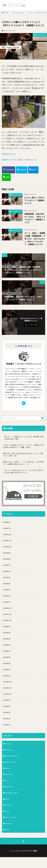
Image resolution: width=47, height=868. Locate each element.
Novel (7, 811)
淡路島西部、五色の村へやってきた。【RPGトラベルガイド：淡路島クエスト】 (35, 218)
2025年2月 (7, 596)
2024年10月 (7, 620)
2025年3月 (7, 590)
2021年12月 (7, 682)
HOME (6, 13)
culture (8, 768)
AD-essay (8, 744)
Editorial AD (9, 774)
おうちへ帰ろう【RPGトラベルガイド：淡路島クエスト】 (35, 200)
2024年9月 (7, 627)
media (7, 799)
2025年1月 (7, 602)
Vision (7, 830)
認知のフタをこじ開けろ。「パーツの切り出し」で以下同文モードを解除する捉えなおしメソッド (23, 463)
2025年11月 (7, 541)
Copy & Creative (11, 762)
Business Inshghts (11, 756)
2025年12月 (7, 534)
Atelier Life (9, 750)
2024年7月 (7, 639)
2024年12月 (7, 608)
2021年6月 (7, 719)
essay (7, 780)
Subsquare (9, 823)
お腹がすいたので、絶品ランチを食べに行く (19, 160)
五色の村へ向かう (9, 154)
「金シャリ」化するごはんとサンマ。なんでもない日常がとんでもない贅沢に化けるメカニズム (23, 471)
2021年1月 (7, 725)
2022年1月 (7, 676)
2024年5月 (7, 651)
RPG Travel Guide (18, 13)
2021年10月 (7, 694)
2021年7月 (7, 712)
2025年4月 (7, 584)
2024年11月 (7, 614)
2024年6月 (7, 645)
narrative (8, 805)
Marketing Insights (11, 793)
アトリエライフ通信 (30, 851)
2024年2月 (7, 670)
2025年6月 (7, 571)
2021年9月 (7, 700)
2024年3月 (7, 663)
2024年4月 (7, 657)
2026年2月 (7, 522)
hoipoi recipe (9, 787)
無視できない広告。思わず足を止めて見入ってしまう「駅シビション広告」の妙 (23, 455)
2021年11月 (7, 688)
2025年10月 (7, 547)
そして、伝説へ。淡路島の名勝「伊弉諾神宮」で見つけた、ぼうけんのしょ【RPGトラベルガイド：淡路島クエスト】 (35, 239)
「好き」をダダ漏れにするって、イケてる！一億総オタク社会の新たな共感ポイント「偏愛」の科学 (23, 446)
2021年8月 (7, 706)
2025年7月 (7, 565)
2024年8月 (7, 633)
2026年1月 (7, 528)
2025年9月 (7, 553)
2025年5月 (7, 577)
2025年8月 (7, 559)
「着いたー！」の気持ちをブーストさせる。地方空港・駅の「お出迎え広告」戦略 (23, 438)
